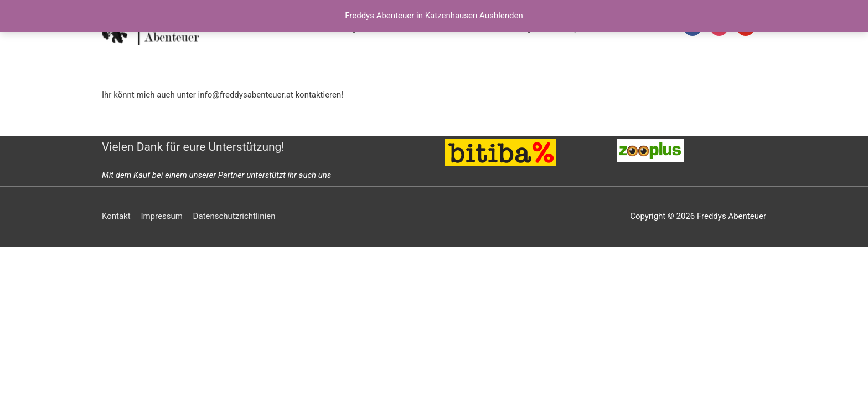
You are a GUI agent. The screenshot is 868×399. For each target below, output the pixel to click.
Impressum (161, 216)
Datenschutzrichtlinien (234, 216)
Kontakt (116, 216)
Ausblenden (501, 16)
